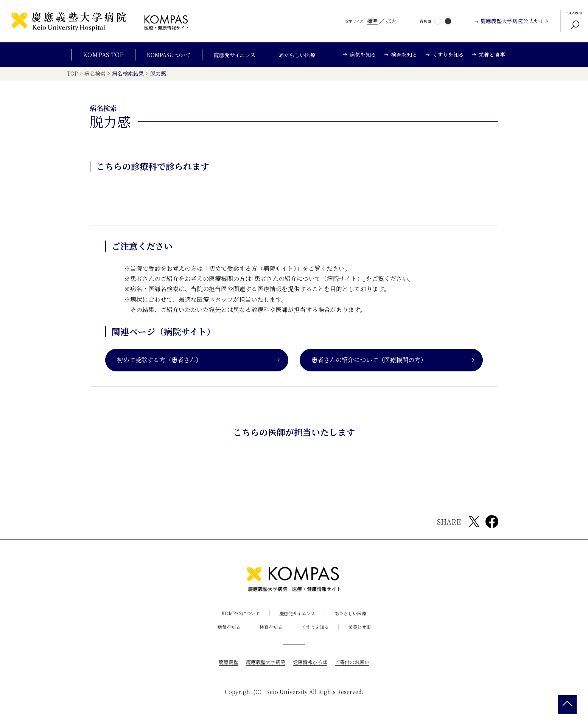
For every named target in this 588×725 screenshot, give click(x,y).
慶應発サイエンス (235, 55)
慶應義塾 (224, 664)
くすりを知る (317, 629)
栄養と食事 (365, 629)
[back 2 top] (567, 704)
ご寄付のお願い (356, 664)
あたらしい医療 (303, 55)
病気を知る (223, 629)
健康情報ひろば (311, 664)
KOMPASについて (163, 55)
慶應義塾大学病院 (264, 664)
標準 (372, 21)
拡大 (391, 21)
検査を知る (269, 629)
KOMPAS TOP (94, 55)
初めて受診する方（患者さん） (199, 362)
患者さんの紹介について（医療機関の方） (393, 362)
